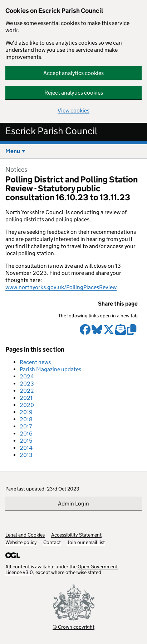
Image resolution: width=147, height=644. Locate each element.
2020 (27, 405)
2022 (27, 391)
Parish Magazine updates (50, 369)
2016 (26, 434)
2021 (26, 398)
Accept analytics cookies (73, 73)
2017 (26, 426)
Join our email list (86, 542)
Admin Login (73, 504)
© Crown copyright (73, 627)
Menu (13, 151)
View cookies (73, 110)
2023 (27, 384)
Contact (52, 542)
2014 (26, 448)
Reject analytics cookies (74, 93)
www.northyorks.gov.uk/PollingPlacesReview (61, 287)
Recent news (35, 362)
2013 (26, 455)
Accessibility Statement (76, 535)
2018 (26, 419)
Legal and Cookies (25, 535)
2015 (26, 441)
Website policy (21, 542)
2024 (27, 376)
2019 (26, 412)
